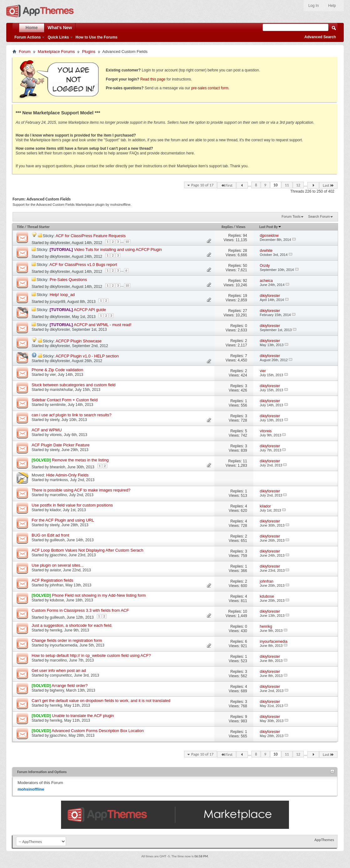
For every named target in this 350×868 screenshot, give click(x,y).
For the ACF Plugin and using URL (63, 520)
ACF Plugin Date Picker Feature (61, 445)
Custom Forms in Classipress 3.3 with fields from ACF (80, 610)
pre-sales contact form (210, 88)
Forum (25, 52)
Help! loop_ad (62, 295)
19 (245, 296)
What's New (60, 28)
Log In (314, 6)
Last (328, 185)
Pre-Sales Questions (68, 280)
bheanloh (57, 467)
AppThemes (324, 840)
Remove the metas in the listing (80, 460)
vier (53, 375)
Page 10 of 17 (202, 185)
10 (276, 185)
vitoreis (56, 435)
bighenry (57, 690)
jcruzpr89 (57, 302)
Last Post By (270, 227)
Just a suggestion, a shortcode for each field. (72, 625)
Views (241, 227)
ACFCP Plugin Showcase (78, 341)
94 (245, 236)
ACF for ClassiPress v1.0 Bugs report (83, 265)
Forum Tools (291, 216)
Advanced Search (320, 37)
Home (32, 28)
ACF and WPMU (47, 430)
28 (245, 251)
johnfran (57, 585)
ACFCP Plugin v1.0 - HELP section (87, 356)
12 (298, 185)
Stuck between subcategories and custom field (74, 385)
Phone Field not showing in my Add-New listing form (99, 595)
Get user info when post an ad (59, 670)
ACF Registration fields (52, 580)
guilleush (57, 540)
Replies (227, 227)
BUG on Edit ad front (50, 535)
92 (245, 281)
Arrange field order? (70, 686)
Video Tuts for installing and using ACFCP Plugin (118, 249)
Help (332, 6)
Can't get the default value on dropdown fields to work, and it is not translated (101, 701)
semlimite (58, 405)
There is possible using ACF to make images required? (81, 490)
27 (245, 311)
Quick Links (58, 37)
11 (287, 185)
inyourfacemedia (64, 645)
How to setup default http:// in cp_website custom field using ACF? (91, 655)
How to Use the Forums (96, 37)
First (227, 185)
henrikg (56, 630)
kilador (55, 510)
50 (245, 266)
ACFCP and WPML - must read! (103, 325)
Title (20, 227)
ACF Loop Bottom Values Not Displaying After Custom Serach (87, 550)
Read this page (153, 79)
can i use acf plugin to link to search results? (72, 415)
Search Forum (319, 216)
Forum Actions (28, 37)
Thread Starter (39, 227)
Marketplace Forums (56, 52)
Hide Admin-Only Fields (67, 475)
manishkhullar (61, 390)
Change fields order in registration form (67, 640)
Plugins (89, 52)
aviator (55, 570)
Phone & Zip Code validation (57, 370)
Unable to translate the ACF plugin (83, 716)
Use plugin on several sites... (58, 565)
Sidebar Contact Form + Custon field (65, 400)
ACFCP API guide (90, 310)
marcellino (58, 495)
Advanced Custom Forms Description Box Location (98, 731)
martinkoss (59, 480)
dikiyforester (60, 243)
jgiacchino (58, 555)
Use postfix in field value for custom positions (72, 505)
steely (54, 420)
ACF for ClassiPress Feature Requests (90, 236)
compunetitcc (61, 675)
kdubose (57, 600)
